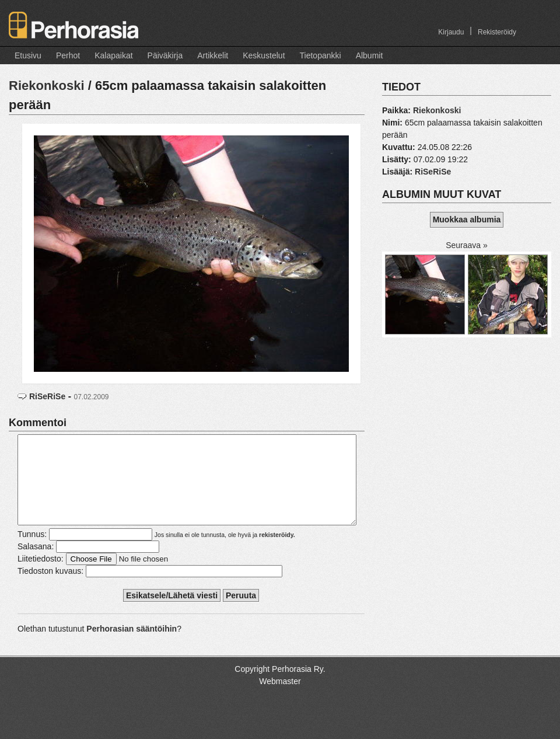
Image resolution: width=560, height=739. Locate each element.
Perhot (68, 55)
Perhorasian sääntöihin (132, 646)
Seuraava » (467, 245)
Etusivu (28, 55)
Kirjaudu (451, 32)
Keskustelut (264, 55)
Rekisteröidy (497, 32)
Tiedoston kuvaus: (50, 588)
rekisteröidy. (277, 552)
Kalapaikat (113, 55)
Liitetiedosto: (41, 576)
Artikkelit (213, 55)
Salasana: (36, 564)
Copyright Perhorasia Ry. (280, 686)
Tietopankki (321, 55)
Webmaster (280, 699)
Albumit (370, 55)
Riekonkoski (47, 86)
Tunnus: (32, 552)
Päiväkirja (165, 55)
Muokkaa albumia (467, 219)
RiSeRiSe (47, 396)
